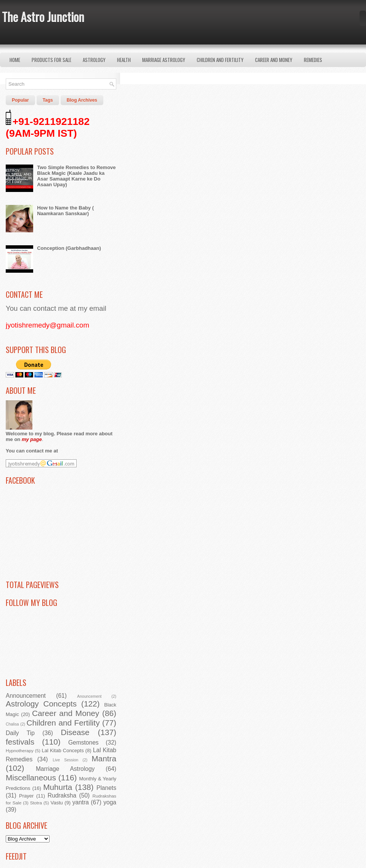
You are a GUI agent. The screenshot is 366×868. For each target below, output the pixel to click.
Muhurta (58, 787)
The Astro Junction (43, 17)
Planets (106, 788)
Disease (75, 732)
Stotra (36, 803)
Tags (48, 100)
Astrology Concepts (41, 704)
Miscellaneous (31, 778)
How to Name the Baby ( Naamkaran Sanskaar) (65, 211)
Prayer (26, 796)
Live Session (65, 760)
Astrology (94, 60)
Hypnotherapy (20, 751)
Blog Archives (82, 100)
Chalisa (12, 724)
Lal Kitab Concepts (63, 751)
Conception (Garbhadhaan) (69, 248)
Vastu (57, 803)
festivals (20, 742)
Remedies (313, 60)
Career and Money (274, 60)
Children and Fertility (220, 60)
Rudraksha (62, 795)
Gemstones (83, 743)
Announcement (26, 696)
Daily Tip (20, 733)
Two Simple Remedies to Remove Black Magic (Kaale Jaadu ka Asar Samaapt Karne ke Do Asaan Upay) (76, 176)
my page (32, 439)
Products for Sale (51, 60)
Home (15, 60)
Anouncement (89, 696)
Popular (20, 100)
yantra (81, 802)
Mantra (104, 759)
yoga (110, 802)
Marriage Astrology (164, 60)
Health (124, 60)
